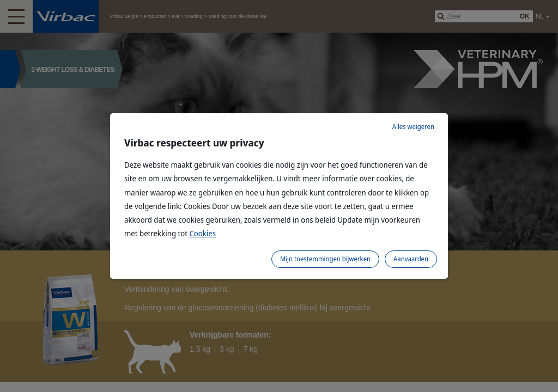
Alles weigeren (413, 127)
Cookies (203, 233)
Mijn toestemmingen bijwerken (325, 259)
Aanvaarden (411, 259)
